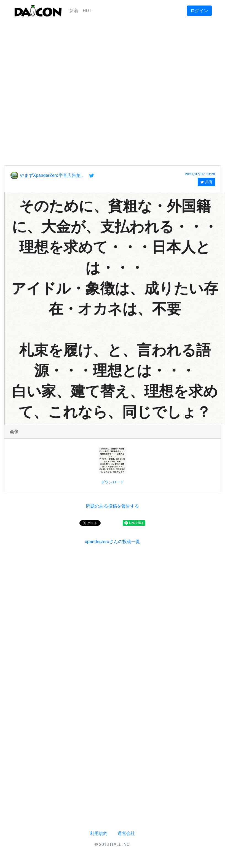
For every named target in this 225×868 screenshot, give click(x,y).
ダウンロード (113, 482)
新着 (74, 11)
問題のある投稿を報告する (113, 506)
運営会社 (126, 833)
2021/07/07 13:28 (200, 174)
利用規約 (99, 833)
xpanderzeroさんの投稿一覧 (113, 542)
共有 (206, 182)
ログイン (199, 11)
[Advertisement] (63, 85)
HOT (87, 11)
